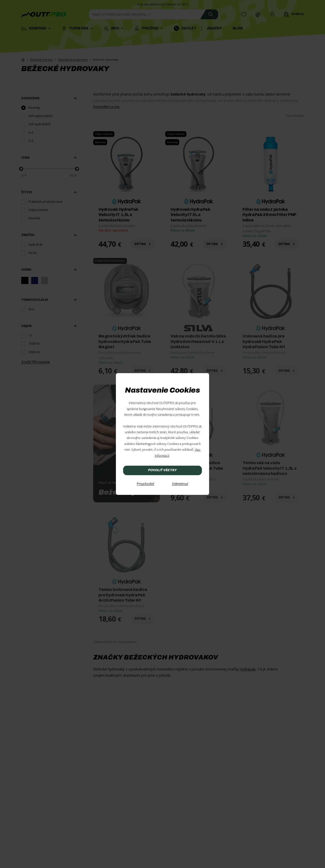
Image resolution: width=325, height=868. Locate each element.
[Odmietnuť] (180, 484)
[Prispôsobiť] (145, 484)
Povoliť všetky (162, 470)
